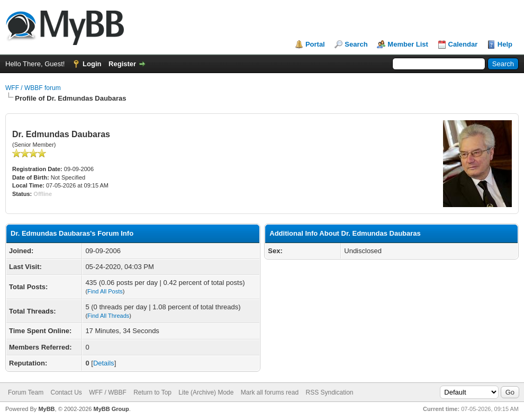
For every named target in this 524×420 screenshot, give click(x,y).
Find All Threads (108, 316)
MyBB (46, 409)
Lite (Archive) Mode (206, 392)
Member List (408, 44)
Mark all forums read (270, 392)
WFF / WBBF (108, 392)
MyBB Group (111, 409)
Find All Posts (105, 291)
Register (122, 64)
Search (356, 44)
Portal (315, 44)
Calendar (463, 44)
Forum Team (26, 392)
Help (505, 44)
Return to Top (152, 392)
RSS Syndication (329, 392)
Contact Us (66, 392)
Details (104, 363)
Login (92, 64)
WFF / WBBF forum (33, 88)
